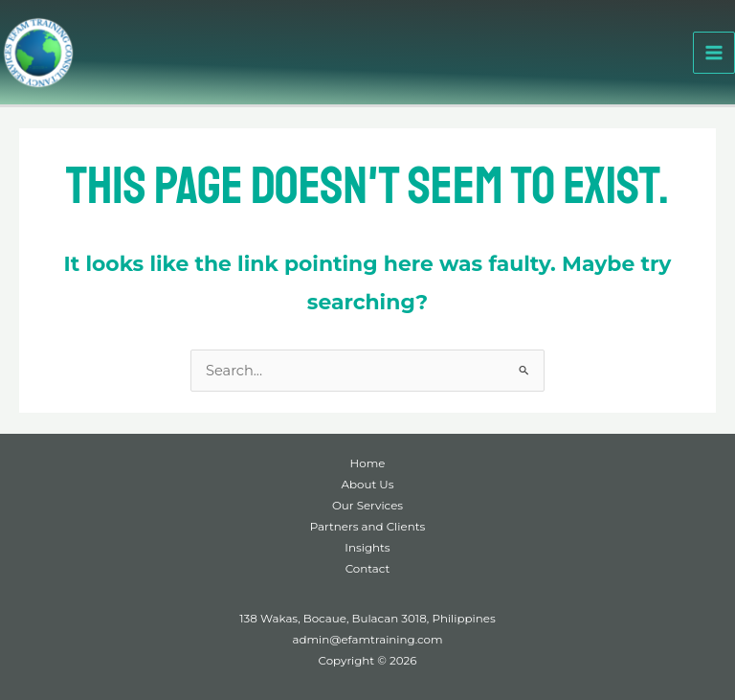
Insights (367, 548)
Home (368, 463)
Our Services (367, 506)
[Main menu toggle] (714, 53)
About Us (368, 485)
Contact (368, 569)
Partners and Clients (367, 527)
